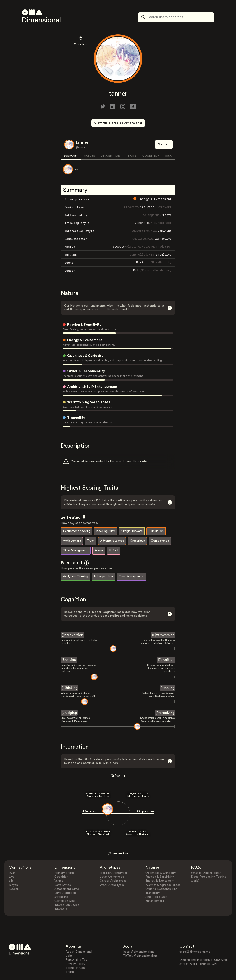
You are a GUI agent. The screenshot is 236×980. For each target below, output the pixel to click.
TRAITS (131, 139)
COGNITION (151, 139)
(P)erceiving (165, 696)
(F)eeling (168, 671)
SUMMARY (71, 139)
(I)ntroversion (72, 618)
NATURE (89, 139)
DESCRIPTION (111, 139)
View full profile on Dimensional (118, 123)
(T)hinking (70, 671)
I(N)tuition (166, 643)
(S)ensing (69, 643)
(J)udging (69, 696)
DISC (169, 139)
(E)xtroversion (163, 618)
